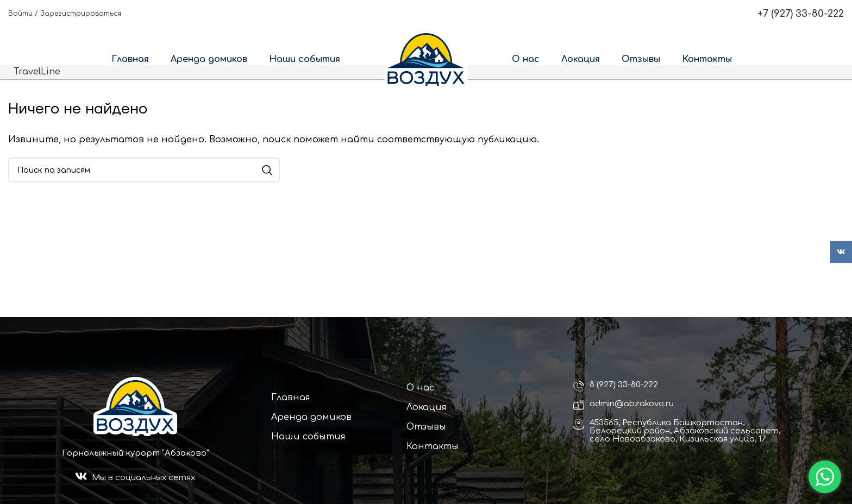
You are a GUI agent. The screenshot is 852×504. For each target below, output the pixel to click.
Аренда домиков (311, 417)
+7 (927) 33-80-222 (801, 14)
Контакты (433, 446)
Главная (291, 398)
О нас (420, 388)
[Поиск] (144, 170)
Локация (427, 407)
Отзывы (426, 427)
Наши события (308, 437)
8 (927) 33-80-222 (624, 385)
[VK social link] (841, 252)
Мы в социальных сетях (143, 478)
